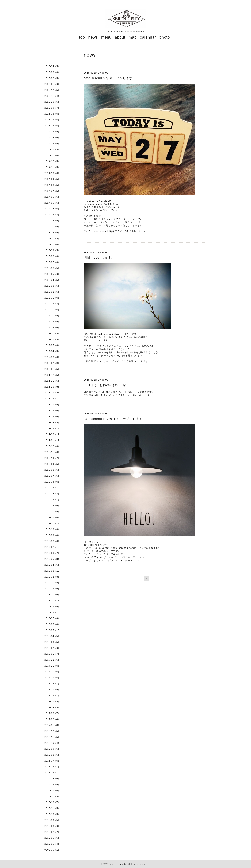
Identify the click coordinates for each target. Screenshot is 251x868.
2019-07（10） (53, 547)
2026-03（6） (52, 72)
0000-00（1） (52, 850)
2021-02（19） (53, 434)
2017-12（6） (52, 660)
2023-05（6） (52, 274)
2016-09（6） (52, 749)
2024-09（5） (52, 179)
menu (106, 37)
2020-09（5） (52, 464)
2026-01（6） (52, 84)
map (133, 37)
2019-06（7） (52, 553)
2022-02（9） (52, 363)
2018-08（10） (53, 612)
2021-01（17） (53, 440)
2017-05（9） (52, 701)
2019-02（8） (52, 577)
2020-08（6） (52, 470)
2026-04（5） (52, 66)
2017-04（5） (52, 707)
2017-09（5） (52, 678)
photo (165, 37)
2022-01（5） (52, 369)
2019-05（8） (52, 559)
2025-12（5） (52, 90)
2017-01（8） (52, 725)
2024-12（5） (52, 161)
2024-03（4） (52, 215)
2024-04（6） (52, 209)
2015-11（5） (52, 808)
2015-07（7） (52, 832)
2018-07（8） (52, 618)
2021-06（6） (52, 411)
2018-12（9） (52, 589)
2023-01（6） (52, 298)
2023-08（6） (52, 256)
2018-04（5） (52, 636)
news (93, 37)
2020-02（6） (52, 505)
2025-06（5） (52, 126)
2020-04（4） (52, 494)
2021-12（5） (52, 375)
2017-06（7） (52, 695)
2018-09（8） (52, 606)
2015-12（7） (52, 802)
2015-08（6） (52, 826)
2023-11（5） (52, 238)
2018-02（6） (52, 648)
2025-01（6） (52, 155)
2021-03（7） (52, 428)
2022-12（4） (52, 304)
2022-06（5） (52, 339)
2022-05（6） (52, 345)
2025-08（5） (52, 114)
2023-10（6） (52, 244)
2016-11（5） (52, 737)
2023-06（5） (52, 268)
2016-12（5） (52, 731)
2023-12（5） (52, 232)
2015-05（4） (52, 844)
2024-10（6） (52, 173)
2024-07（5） (52, 191)
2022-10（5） (52, 316)
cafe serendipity (118, 864)
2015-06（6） (52, 838)
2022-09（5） (52, 321)
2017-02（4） (52, 719)
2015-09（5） (52, 820)
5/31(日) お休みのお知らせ (105, 385)
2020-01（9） (52, 511)
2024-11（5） (52, 167)
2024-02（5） (52, 221)
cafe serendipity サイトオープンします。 (115, 419)
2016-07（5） (52, 761)
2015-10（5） (52, 814)
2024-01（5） (52, 227)
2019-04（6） (52, 565)
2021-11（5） (52, 381)
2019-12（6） (52, 517)
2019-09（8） (52, 535)
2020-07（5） (52, 476)
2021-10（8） (52, 387)
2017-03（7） (52, 713)
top (82, 37)
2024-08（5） (52, 185)
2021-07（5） (52, 405)
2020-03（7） (52, 500)
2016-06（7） (52, 767)
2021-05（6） (52, 416)
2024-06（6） (52, 197)
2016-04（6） (52, 779)
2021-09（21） (53, 393)
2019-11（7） (52, 523)
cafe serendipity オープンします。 (110, 78)
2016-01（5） (52, 796)
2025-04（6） (52, 137)
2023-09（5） (52, 250)
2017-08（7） (52, 684)
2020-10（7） (52, 458)
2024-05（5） (52, 203)
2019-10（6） (52, 529)
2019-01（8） (52, 583)
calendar (148, 37)
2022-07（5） (52, 333)
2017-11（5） (52, 666)
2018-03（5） (52, 642)
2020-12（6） (52, 446)
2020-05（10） (53, 488)
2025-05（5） (52, 132)
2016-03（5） (52, 784)
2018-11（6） (52, 595)
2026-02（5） (52, 78)
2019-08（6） (52, 541)
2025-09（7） (52, 108)
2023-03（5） (52, 286)
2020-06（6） (52, 482)
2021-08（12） (53, 399)
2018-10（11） (53, 600)
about (120, 37)
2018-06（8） (52, 624)
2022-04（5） (52, 351)
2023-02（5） (52, 292)
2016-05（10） (53, 773)
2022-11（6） (52, 310)
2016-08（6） (52, 755)
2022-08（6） (52, 327)
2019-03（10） (53, 571)
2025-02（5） (52, 149)
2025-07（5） (52, 120)
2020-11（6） (52, 452)
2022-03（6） (52, 357)
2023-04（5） (52, 280)
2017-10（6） (52, 672)
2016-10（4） (52, 743)
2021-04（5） (52, 422)
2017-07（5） (52, 689)
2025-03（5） (52, 143)
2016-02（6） (52, 790)
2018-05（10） (53, 630)
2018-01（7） (52, 654)
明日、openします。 (99, 258)
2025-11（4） (52, 96)
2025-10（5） (52, 102)
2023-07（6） (52, 262)
